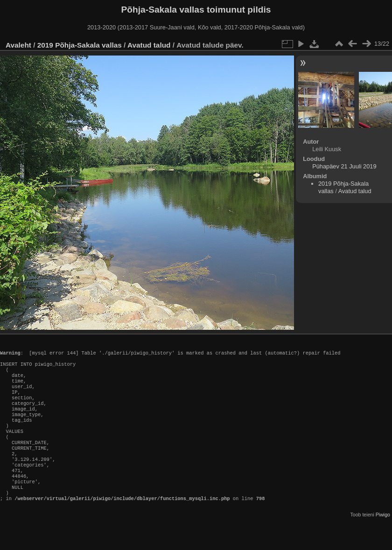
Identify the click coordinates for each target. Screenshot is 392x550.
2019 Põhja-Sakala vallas (80, 45)
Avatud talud (149, 45)
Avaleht (18, 45)
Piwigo (383, 543)
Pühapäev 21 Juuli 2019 (344, 166)
